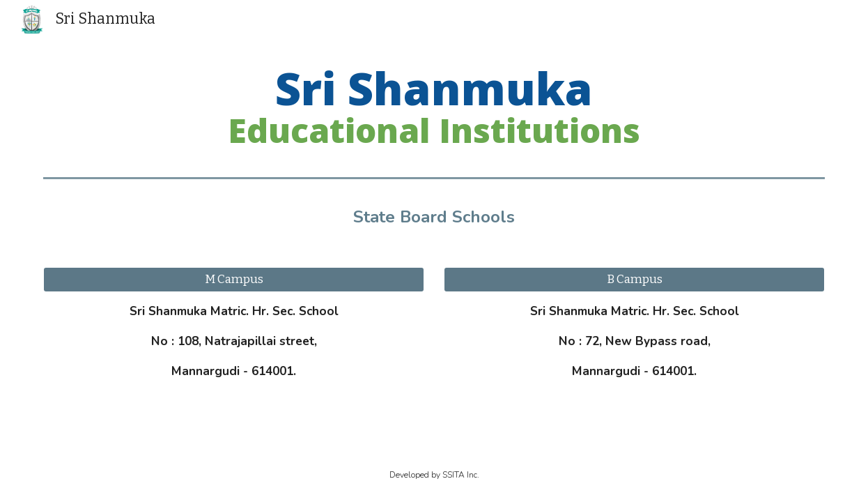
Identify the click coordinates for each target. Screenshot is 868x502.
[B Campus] (634, 280)
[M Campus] (233, 280)
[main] (434, 107)
